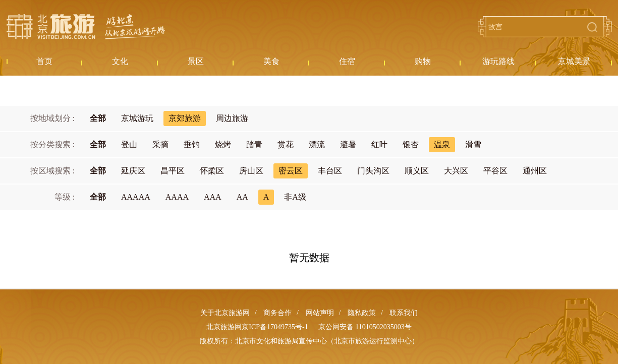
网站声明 (320, 313)
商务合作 (277, 313)
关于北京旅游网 (225, 313)
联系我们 (404, 313)
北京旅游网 (86, 27)
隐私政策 (362, 313)
